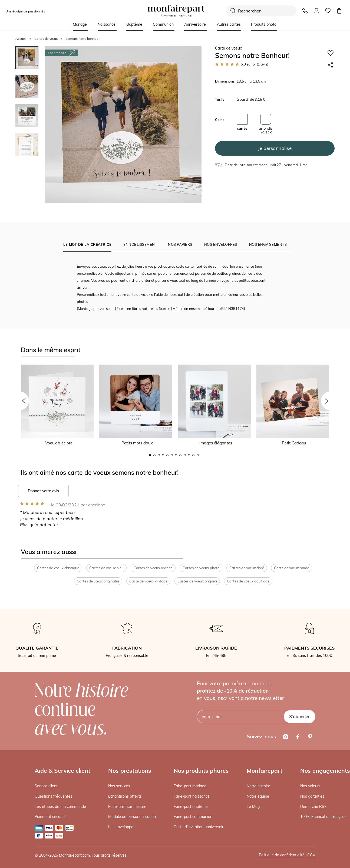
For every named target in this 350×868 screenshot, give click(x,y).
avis (262, 64)
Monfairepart (265, 771)
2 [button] (154, 455)
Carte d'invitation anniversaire (200, 827)
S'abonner (299, 716)
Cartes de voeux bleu (106, 568)
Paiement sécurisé (51, 817)
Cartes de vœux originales (98, 581)
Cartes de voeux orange (153, 568)
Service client (46, 786)
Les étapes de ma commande (60, 807)
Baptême (134, 24)
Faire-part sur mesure (127, 807)
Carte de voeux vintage (148, 581)
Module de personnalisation (132, 817)
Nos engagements (325, 771)
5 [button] (167, 455)
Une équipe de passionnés (25, 11)
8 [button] (180, 455)
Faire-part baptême (191, 807)
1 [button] (150, 455)
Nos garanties (312, 796)
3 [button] (159, 455)
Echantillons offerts (125, 796)
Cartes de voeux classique (58, 568)
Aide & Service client (62, 771)
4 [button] (163, 455)
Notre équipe (258, 796)
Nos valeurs (310, 786)
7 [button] (176, 455)
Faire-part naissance (192, 796)
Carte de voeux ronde (292, 568)
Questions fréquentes (53, 796)
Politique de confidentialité (282, 855)
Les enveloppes (122, 827)
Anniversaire (195, 24)
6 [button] (172, 455)
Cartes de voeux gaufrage (248, 581)
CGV (311, 855)
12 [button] (198, 455)
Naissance (107, 24)
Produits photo (264, 24)
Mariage (80, 24)
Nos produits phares (201, 771)
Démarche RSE (313, 807)
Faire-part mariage (190, 786)
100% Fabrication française (324, 817)
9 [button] (185, 455)
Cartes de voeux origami (197, 581)
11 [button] (193, 455)
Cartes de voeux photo (201, 568)
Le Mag (253, 807)
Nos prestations (130, 771)
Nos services (119, 786)
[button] (19, 401)
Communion (163, 24)
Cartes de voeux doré (247, 568)
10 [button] (189, 455)
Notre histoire (258, 786)
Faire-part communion (193, 817)
